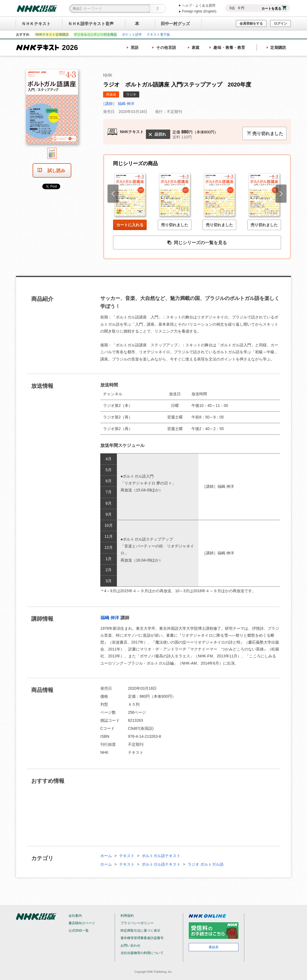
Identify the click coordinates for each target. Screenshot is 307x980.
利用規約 (127, 916)
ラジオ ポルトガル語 (206, 864)
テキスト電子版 (158, 35)
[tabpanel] (52, 108)
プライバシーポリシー (137, 923)
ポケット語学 (132, 35)
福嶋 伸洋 (110, 618)
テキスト (127, 856)
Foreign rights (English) (199, 11)
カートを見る (274, 9)
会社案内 (75, 916)
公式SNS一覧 (79, 931)
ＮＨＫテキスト (36, 24)
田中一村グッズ (175, 24)
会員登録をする (251, 23)
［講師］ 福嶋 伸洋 (118, 104)
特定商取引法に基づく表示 (140, 931)
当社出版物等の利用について (142, 953)
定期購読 (278, 48)
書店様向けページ (82, 923)
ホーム (106, 856)
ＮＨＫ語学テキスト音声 (91, 24)
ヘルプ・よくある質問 (199, 6)
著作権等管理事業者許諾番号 (142, 938)
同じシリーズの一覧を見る (197, 243)
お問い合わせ (130, 945)
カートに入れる (130, 225)
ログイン (280, 23)
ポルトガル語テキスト (161, 856)
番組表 (214, 947)
